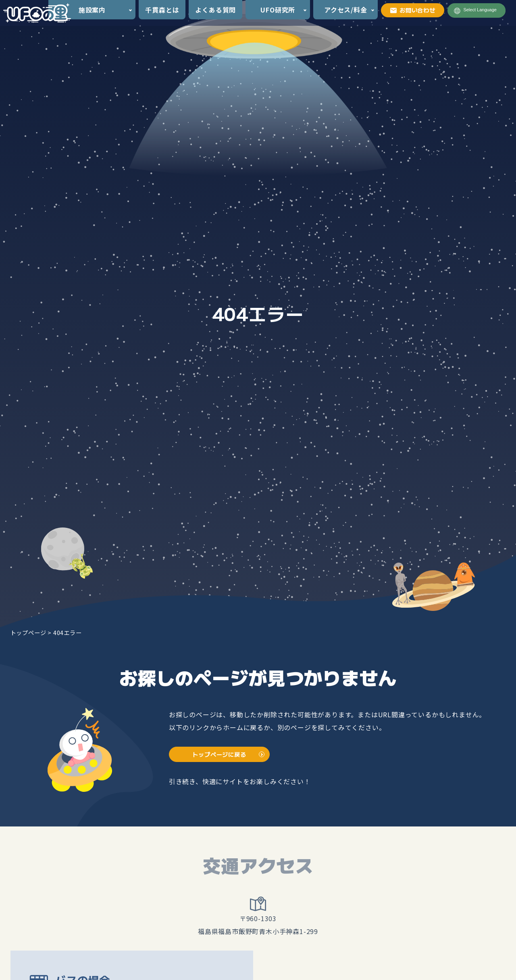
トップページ (28, 632)
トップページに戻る (219, 754)
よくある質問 (215, 10)
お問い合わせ (413, 10)
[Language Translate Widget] (484, 10)
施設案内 (92, 10)
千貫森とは (162, 10)
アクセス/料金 (346, 10)
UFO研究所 (278, 10)
